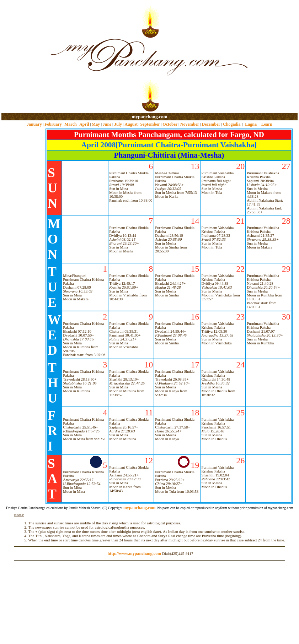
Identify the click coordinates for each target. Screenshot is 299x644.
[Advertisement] (24, 57)
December (211, 124)
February (53, 124)
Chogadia (232, 124)
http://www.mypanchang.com (134, 553)
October (170, 124)
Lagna (251, 124)
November (190, 124)
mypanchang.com (149, 117)
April (84, 124)
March (70, 124)
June (107, 124)
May (96, 124)
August (131, 124)
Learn (267, 124)
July (118, 124)
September (150, 124)
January (34, 124)
